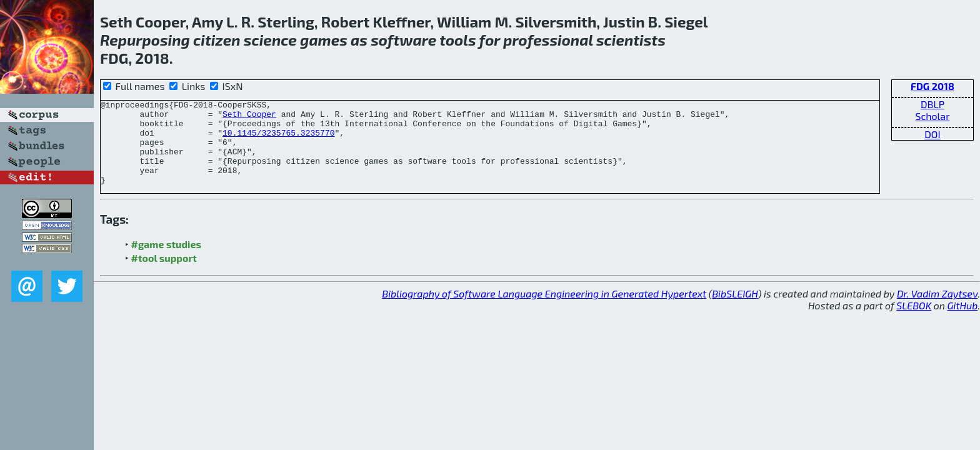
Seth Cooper (249, 117)
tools (458, 40)
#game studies (166, 261)
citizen (217, 40)
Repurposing (145, 40)
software (403, 40)
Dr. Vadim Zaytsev (937, 310)
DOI (932, 134)
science (270, 40)
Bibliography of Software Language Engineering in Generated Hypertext (544, 310)
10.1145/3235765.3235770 (278, 140)
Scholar (932, 116)
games (324, 40)
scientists (631, 40)
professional (548, 40)
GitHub (963, 322)
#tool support (164, 275)
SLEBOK (914, 322)
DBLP (932, 104)
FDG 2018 (932, 86)
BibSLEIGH (735, 310)
